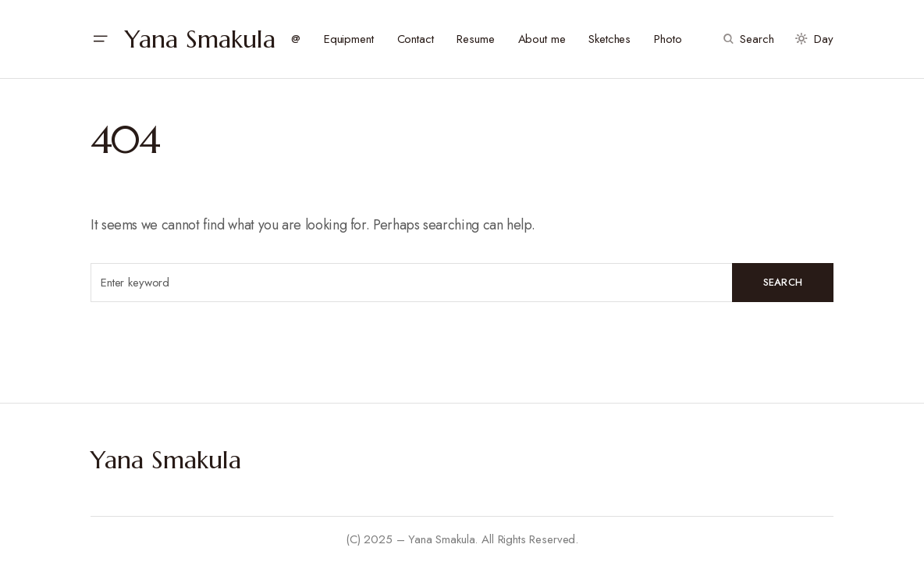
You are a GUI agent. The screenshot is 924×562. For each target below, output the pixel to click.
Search (783, 282)
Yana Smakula (200, 39)
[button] (100, 39)
